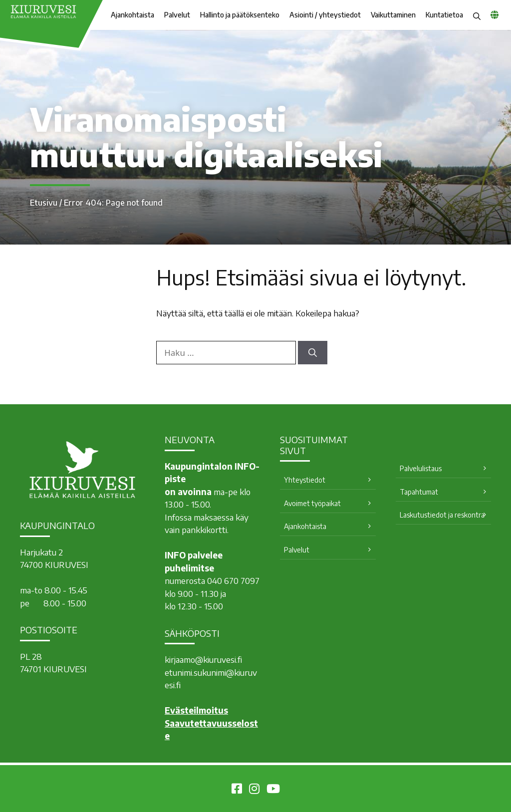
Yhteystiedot (305, 480)
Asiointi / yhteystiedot (325, 15)
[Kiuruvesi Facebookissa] (237, 790)
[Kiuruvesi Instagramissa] (254, 790)
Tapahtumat (419, 492)
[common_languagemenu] (495, 14)
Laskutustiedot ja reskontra (442, 515)
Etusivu (44, 203)
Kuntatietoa (444, 15)
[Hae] (313, 353)
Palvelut (177, 15)
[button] (477, 15)
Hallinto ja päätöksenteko (240, 15)
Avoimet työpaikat (312, 503)
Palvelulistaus (421, 468)
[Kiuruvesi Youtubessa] (273, 790)
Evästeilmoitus (196, 710)
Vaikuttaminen (393, 15)
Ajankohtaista (132, 15)
